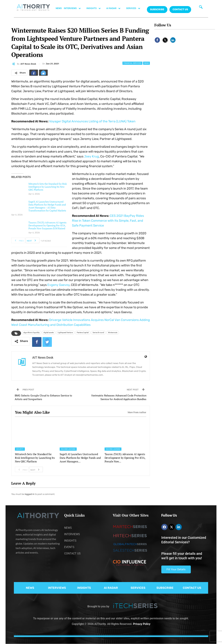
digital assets (49, 333)
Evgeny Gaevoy (58, 285)
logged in (30, 494)
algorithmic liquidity (31, 333)
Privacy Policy (142, 624)
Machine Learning (68, 449)
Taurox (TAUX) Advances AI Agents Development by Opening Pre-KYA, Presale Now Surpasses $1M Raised (47, 225)
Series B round (98, 333)
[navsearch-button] (201, 8)
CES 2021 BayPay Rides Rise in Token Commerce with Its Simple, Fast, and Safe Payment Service (108, 221)
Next (32, 240)
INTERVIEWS (74, 8)
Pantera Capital (83, 333)
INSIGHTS (95, 8)
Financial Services (132, 63)
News (146, 63)
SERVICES (135, 8)
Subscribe (157, 9)
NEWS (59, 8)
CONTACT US (180, 9)
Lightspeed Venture (65, 333)
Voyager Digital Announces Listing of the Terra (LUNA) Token (92, 121)
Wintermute (113, 333)
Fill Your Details (176, 569)
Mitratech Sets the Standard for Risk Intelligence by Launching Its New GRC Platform (48, 187)
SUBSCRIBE (165, 588)
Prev (18, 240)
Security (20, 449)
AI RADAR (115, 8)
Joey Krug (91, 156)
